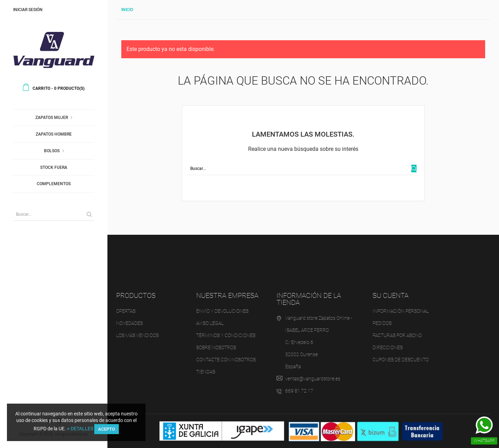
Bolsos (52, 151)
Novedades (129, 323)
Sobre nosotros (216, 347)
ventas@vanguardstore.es (313, 379)
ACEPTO (107, 429)
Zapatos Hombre (54, 134)
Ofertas (126, 311)
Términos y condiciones (226, 335)
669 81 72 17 (299, 391)
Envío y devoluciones (222, 311)
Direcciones (388, 347)
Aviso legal (210, 323)
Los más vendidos (137, 335)
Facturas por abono (397, 335)
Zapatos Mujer (52, 118)
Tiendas (206, 372)
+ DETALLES (80, 429)
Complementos (54, 184)
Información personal (401, 311)
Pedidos (382, 323)
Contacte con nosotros (226, 360)
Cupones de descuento (401, 360)
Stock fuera (54, 167)
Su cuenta (391, 295)
